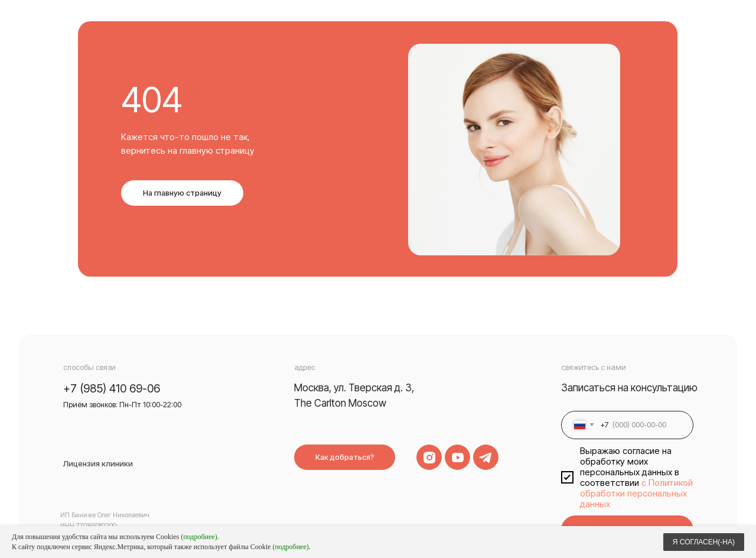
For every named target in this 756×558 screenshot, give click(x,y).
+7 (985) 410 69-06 (112, 388)
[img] (457, 457)
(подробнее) (199, 537)
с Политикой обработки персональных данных (636, 494)
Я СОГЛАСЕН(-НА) (704, 542)
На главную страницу (182, 193)
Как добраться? (345, 457)
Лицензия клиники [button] (98, 464)
